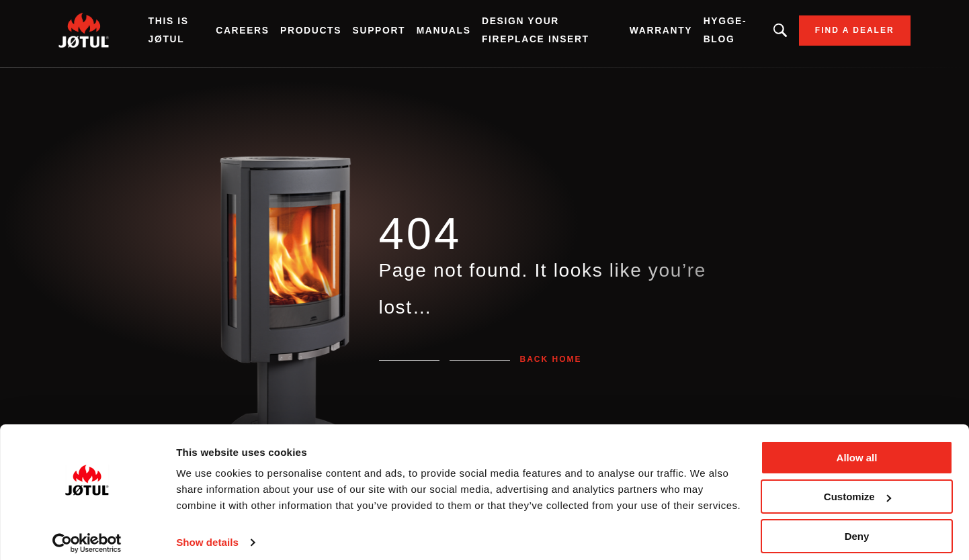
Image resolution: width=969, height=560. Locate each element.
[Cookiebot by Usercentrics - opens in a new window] (87, 534)
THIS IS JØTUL (191, 33)
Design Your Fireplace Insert (541, 33)
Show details (207, 533)
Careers (256, 34)
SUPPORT (390, 34)
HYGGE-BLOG (710, 33)
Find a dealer (833, 34)
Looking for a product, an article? (758, 34)
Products (324, 34)
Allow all (857, 448)
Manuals (454, 34)
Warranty (647, 34)
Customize (857, 488)
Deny (857, 527)
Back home (551, 359)
